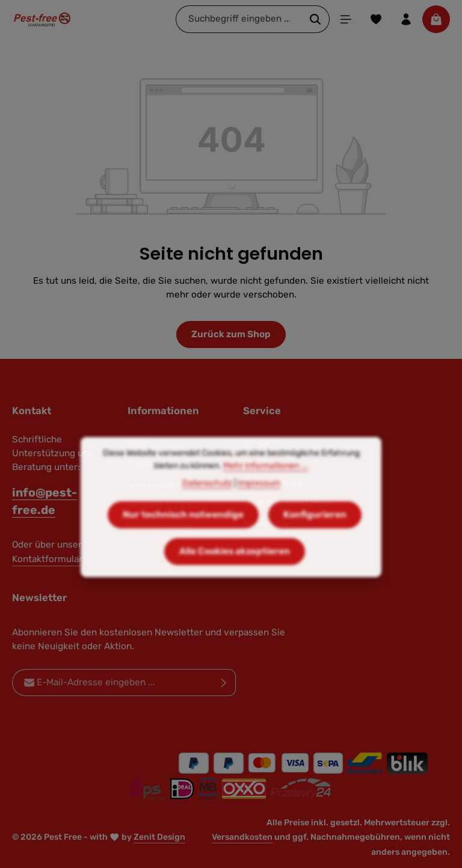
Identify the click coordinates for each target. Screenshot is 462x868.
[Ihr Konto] (406, 19)
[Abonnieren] (224, 683)
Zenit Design (159, 837)
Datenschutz (207, 507)
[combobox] (239, 19)
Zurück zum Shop (231, 334)
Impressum (259, 507)
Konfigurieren (315, 539)
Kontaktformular (47, 559)
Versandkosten (242, 837)
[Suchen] (316, 19)
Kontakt (260, 443)
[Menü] (346, 19)
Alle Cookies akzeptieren (235, 575)
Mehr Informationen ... (266, 490)
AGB (137, 443)
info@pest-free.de (45, 501)
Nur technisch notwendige (183, 539)
